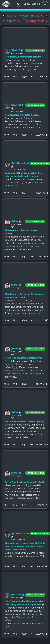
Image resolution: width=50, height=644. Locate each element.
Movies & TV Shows (35, 50)
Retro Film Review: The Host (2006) (24, 421)
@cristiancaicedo (21, 163)
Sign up (36, 4)
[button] (44, 4)
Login (27, 4)
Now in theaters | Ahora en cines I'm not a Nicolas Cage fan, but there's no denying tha (24, 183)
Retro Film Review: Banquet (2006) (24, 482)
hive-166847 (38, 16)
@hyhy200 (17, 105)
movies (24, 16)
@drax (15, 221)
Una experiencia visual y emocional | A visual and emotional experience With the (25, 556)
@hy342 (16, 50)
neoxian (12, 16)
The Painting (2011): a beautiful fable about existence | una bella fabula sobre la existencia (25, 546)
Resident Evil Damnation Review (23, 57)
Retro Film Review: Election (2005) (24, 358)
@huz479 (16, 595)
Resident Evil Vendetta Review (22, 115)
